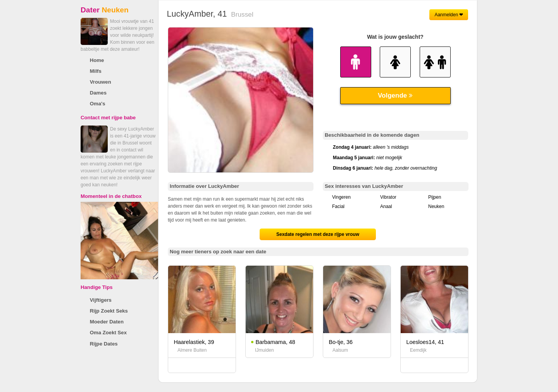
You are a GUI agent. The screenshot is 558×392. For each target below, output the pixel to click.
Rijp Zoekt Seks (109, 311)
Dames (98, 93)
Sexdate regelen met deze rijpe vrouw (318, 234)
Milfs (96, 71)
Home (97, 60)
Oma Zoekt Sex (108, 333)
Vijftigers (101, 300)
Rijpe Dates (104, 344)
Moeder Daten (107, 322)
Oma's (98, 104)
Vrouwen (101, 82)
